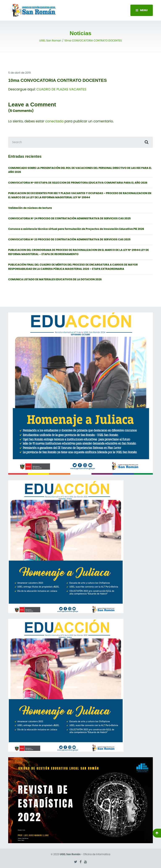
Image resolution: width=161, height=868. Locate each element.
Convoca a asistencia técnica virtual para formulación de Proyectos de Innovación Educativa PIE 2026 (76, 229)
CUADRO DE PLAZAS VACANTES (61, 89)
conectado (55, 121)
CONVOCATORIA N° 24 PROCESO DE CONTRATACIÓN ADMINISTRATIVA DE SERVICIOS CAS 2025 (69, 218)
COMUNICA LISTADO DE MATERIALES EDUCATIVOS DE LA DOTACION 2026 (55, 279)
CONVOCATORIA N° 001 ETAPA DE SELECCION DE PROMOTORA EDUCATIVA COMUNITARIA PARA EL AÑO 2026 (78, 183)
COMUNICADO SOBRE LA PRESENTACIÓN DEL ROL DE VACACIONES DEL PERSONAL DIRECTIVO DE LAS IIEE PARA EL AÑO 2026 (80, 170)
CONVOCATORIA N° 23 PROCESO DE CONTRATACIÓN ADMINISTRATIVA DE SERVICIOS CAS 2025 (69, 239)
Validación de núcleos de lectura (30, 208)
